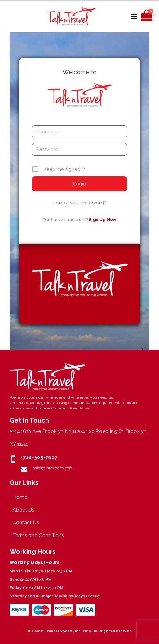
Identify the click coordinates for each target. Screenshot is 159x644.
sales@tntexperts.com (53, 468)
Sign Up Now (103, 220)
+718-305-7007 (39, 457)
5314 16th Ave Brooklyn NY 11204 (47, 431)
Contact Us (26, 523)
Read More (80, 408)
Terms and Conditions (38, 535)
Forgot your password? (80, 203)
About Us (24, 510)
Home (20, 497)
